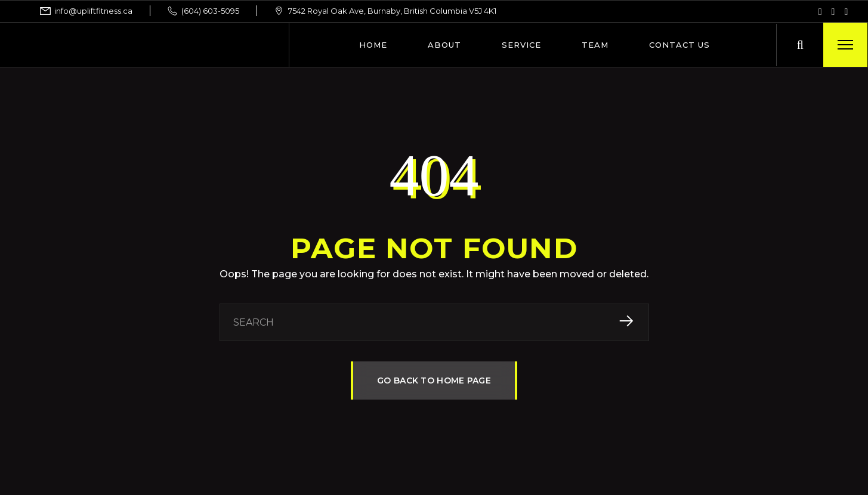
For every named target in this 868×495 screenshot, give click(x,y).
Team (595, 45)
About (444, 45)
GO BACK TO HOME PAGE (434, 380)
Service (521, 45)
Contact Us (679, 45)
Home (373, 45)
